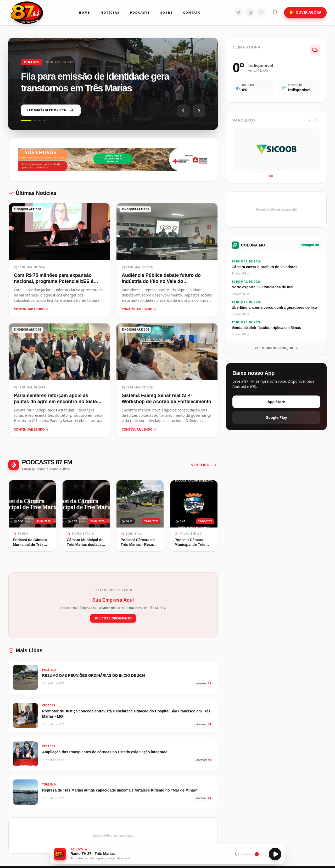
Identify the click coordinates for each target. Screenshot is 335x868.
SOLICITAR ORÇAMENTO (113, 618)
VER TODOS (204, 465)
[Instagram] (250, 13)
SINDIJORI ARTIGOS (28, 209)
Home (84, 12)
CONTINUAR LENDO (31, 309)
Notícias (110, 12)
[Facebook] (238, 13)
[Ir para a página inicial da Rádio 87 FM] (27, 13)
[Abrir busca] (275, 13)
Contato (192, 12)
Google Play (276, 417)
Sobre (167, 12)
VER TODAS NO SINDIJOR (276, 348)
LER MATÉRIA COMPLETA (51, 110)
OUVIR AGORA (305, 12)
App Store (276, 402)
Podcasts (140, 12)
